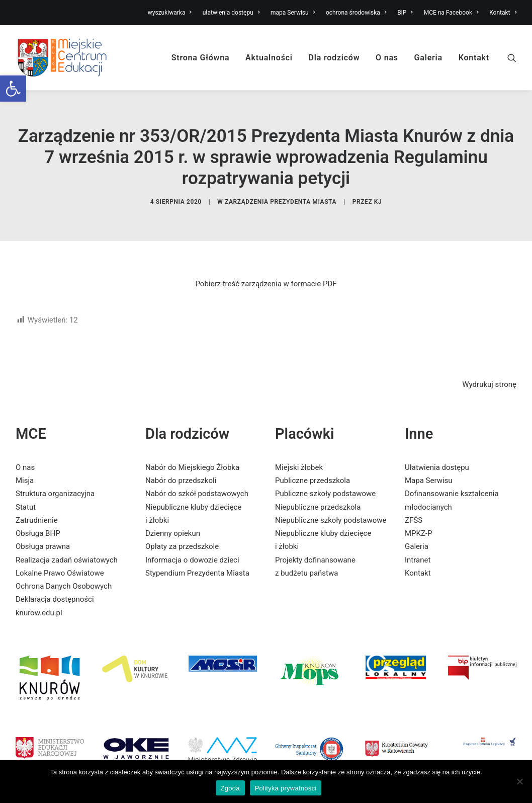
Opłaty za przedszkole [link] (182, 530)
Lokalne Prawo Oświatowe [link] (60, 556)
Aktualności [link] (269, 58)
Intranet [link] (418, 543)
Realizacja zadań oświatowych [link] (67, 543)
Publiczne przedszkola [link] (313, 464)
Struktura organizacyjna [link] (55, 477)
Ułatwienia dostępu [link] (437, 451)
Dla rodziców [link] (334, 58)
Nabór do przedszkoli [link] (181, 464)
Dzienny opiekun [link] (173, 517)
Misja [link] (25, 464)
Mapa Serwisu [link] (429, 464)
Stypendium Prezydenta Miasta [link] (197, 556)
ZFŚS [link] (414, 504)
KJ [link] (378, 194)
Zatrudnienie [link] (37, 504)
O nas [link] (387, 58)
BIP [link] (405, 13)
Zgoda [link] (230, 788)
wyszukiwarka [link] (170, 13)
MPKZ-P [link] (419, 517)
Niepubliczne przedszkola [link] (318, 491)
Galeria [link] (428, 58)
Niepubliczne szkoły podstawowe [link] (331, 504)
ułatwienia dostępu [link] (231, 13)
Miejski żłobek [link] (299, 451)
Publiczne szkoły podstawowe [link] (325, 477)
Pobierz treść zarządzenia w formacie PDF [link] (266, 267)
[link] (13, 89)
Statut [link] (26, 491)
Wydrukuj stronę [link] (489, 368)
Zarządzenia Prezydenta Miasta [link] (281, 194)
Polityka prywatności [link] (286, 788)
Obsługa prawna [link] (43, 530)
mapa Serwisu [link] (293, 13)
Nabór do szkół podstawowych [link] (197, 477)
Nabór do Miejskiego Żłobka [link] (192, 451)
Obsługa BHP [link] (38, 517)
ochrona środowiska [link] (356, 13)
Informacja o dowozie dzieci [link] (192, 543)
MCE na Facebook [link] (451, 13)
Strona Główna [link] (201, 58)
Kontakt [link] (503, 13)
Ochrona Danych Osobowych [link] (64, 570)
